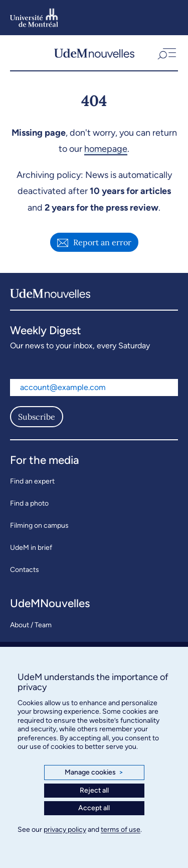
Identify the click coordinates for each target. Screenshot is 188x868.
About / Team (31, 625)
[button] (166, 53)
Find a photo (29, 503)
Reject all (94, 790)
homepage (106, 149)
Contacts (25, 570)
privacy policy (65, 830)
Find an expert (32, 481)
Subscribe (37, 417)
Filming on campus (39, 525)
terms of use (121, 830)
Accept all (94, 808)
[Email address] (94, 388)
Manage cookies (94, 773)
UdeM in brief (31, 548)
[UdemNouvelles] (94, 53)
